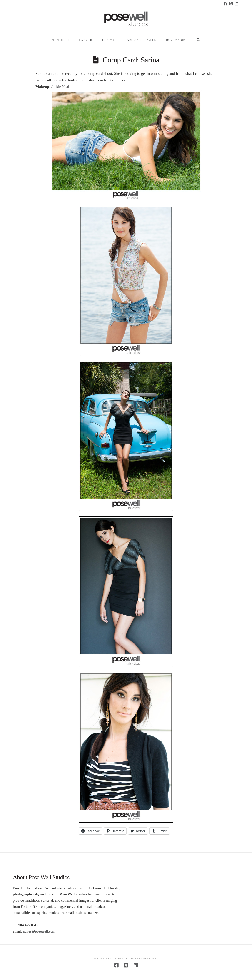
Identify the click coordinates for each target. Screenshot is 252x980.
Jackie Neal (60, 87)
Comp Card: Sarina (131, 60)
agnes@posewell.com (39, 931)
